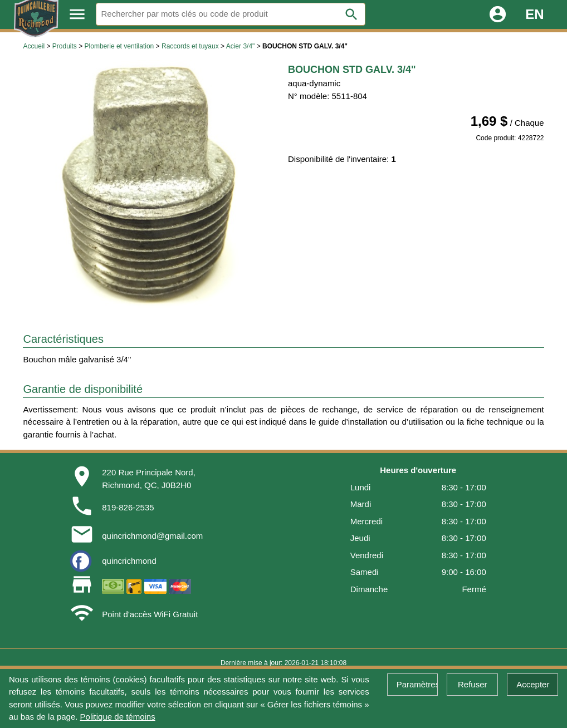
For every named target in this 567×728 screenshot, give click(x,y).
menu (77, 14)
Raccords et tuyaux (190, 46)
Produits (65, 46)
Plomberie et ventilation (119, 46)
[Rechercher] (231, 14)
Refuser (473, 684)
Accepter (533, 684)
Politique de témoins (118, 717)
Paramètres (417, 684)
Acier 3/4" (241, 46)
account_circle (498, 14)
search (351, 14)
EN (534, 14)
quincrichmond (129, 561)
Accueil (34, 46)
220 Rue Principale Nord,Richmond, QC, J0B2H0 (149, 479)
